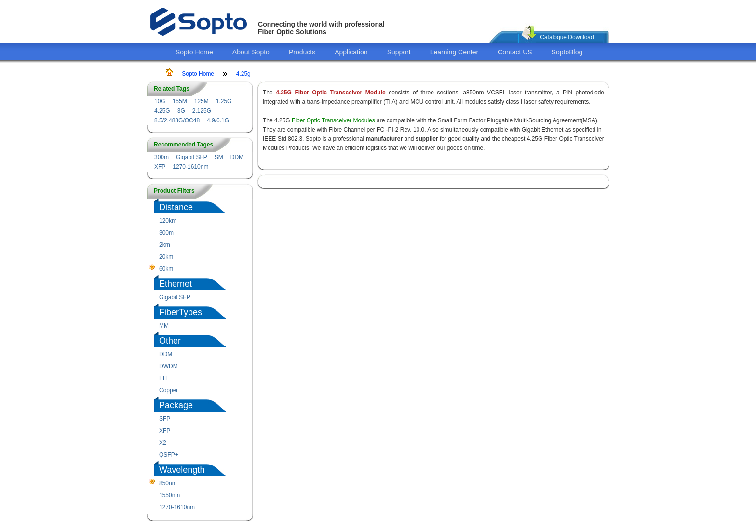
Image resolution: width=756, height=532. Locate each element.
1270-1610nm (190, 167)
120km (168, 221)
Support (399, 52)
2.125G (202, 111)
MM (164, 326)
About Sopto (251, 52)
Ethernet (175, 284)
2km (165, 245)
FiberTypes (181, 312)
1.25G (224, 101)
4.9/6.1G (218, 120)
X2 (163, 443)
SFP (165, 419)
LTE (164, 378)
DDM (237, 157)
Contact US (515, 52)
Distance (176, 207)
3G (181, 111)
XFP (160, 167)
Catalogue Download (567, 37)
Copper (169, 390)
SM (219, 157)
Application (351, 52)
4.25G (162, 111)
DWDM (169, 366)
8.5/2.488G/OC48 (177, 120)
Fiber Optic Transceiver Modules (333, 120)
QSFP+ (169, 455)
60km (166, 269)
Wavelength (182, 470)
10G (160, 101)
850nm (168, 483)
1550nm (169, 495)
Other (170, 341)
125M (202, 101)
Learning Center (454, 52)
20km (166, 257)
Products (302, 52)
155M (180, 101)
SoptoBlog (567, 52)
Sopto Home (194, 52)
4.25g (243, 74)
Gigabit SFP (192, 157)
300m (162, 157)
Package (176, 405)
